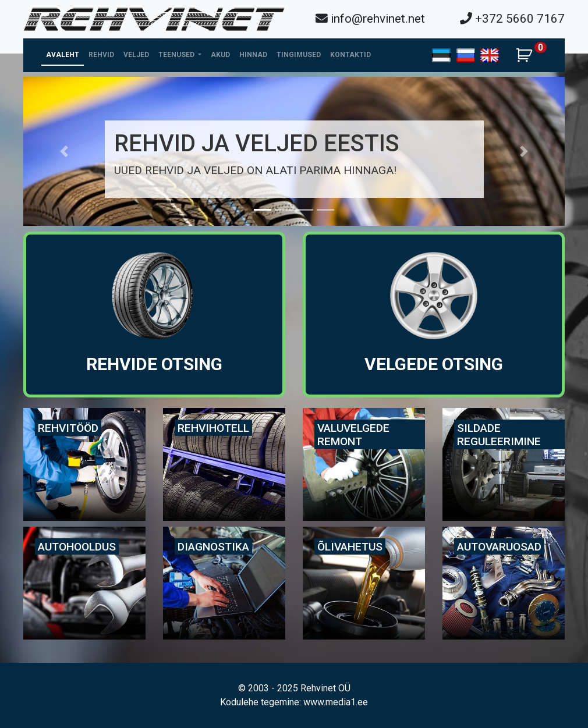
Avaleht (63, 55)
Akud (220, 55)
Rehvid (101, 55)
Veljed (136, 55)
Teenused (177, 55)
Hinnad (253, 55)
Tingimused (299, 55)
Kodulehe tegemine (260, 702)
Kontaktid (350, 55)
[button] (64, 151)
